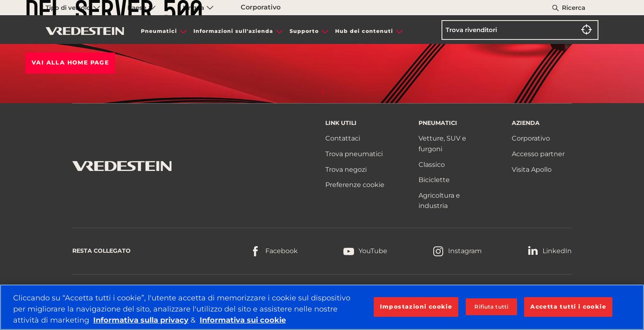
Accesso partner (538, 154)
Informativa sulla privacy (141, 320)
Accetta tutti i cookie (568, 307)
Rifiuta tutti (491, 307)
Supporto (304, 31)
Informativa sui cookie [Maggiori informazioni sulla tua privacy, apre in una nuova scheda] (243, 320)
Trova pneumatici (354, 154)
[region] (322, 307)
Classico (432, 165)
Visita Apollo (532, 170)
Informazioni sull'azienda (233, 31)
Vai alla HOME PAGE (70, 62)
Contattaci (343, 138)
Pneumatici (159, 31)
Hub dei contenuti (364, 31)
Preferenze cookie (355, 185)
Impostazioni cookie (416, 307)
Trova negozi (346, 170)
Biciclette (434, 180)
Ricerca (574, 8)
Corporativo (531, 138)
